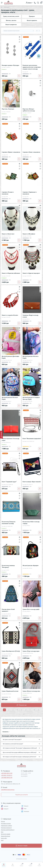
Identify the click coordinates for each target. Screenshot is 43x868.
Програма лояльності (6, 828)
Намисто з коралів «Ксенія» (10, 315)
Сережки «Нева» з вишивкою (31, 152)
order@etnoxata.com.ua (8, 790)
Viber (24, 809)
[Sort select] (19, 31)
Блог (2, 832)
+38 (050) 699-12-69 (7, 773)
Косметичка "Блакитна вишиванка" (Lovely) (9, 523)
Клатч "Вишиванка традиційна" (32, 439)
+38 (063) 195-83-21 (7, 775)
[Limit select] (38, 31)
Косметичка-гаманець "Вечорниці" (8, 566)
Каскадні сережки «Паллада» (10, 65)
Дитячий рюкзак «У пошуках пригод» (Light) (31, 398)
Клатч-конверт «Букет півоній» (32, 482)
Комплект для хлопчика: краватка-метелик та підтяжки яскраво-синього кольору (32, 67)
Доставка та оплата (6, 824)
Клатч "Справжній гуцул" (9, 482)
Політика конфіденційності (8, 830)
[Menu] (2, 3)
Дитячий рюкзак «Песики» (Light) (10, 398)
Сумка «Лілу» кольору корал (31, 651)
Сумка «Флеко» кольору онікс (31, 691)
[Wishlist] (20, 39)
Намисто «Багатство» (8, 234)
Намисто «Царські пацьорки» (31, 273)
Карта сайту (4, 838)
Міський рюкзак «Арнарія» (31, 565)
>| (24, 714)
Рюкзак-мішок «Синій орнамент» (8, 610)
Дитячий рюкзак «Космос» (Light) (31, 357)
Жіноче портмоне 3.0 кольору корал (11, 439)
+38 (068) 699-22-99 (7, 778)
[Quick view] (20, 37)
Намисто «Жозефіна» (29, 234)
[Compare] (20, 42)
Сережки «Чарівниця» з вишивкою (30, 193)
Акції (2, 840)
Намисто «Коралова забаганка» (11, 273)
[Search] (38, 3)
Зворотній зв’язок (6, 836)
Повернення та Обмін (6, 826)
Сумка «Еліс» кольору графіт (31, 609)
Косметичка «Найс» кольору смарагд (31, 523)
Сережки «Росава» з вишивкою (8, 193)
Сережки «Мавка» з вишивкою (11, 152)
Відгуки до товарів (6, 834)
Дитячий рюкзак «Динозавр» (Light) (11, 357)
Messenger (25, 811)
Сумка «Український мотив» (10, 691)
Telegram (25, 806)
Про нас (3, 821)
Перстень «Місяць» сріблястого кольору (29, 110)
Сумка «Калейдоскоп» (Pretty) (11, 651)
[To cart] (19, 76)
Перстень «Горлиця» (8, 109)
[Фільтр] (1, 435)
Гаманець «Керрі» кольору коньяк (30, 316)
